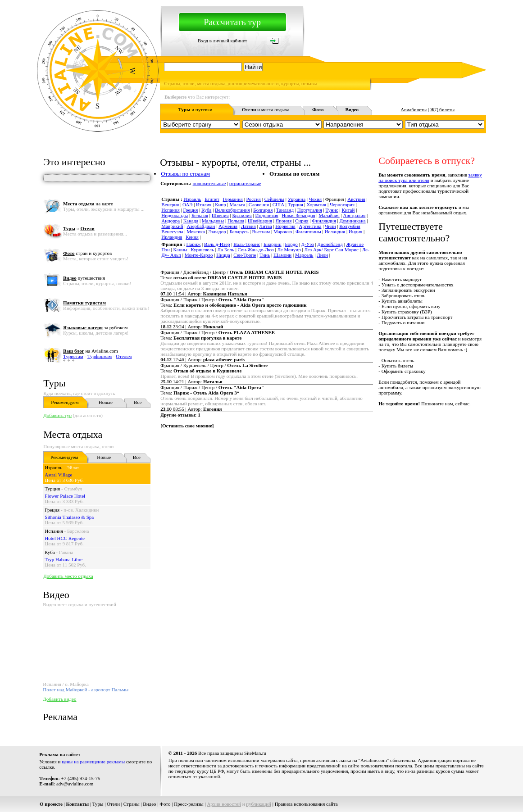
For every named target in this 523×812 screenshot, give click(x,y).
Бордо (291, 244)
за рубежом (95, 327)
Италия (204, 204)
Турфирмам (100, 356)
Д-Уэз (308, 244)
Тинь (265, 255)
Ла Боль (226, 249)
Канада (191, 221)
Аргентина (310, 226)
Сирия (302, 221)
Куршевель (202, 249)
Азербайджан (201, 226)
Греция (52, 510)
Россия (254, 199)
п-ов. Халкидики (81, 510)
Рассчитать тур (232, 22)
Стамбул (73, 489)
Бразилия (242, 215)
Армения (228, 226)
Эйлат (73, 467)
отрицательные (245, 183)
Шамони (282, 255)
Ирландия (172, 237)
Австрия (356, 199)
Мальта (237, 204)
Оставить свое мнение (187, 426)
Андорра (171, 221)
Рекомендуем (65, 402)
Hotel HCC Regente (65, 538)
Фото (165, 804)
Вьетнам (261, 231)
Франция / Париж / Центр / (212, 299)
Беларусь (239, 231)
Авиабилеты (414, 109)
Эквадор (217, 231)
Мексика (196, 231)
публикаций (259, 804)
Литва (265, 226)
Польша (236, 221)
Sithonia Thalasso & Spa (69, 517)
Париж (194, 244)
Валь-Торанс (247, 244)
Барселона (78, 531)
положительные (209, 183)
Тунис (332, 210)
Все (138, 402)
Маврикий (172, 226)
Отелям (124, 356)
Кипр (221, 204)
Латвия (248, 226)
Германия (233, 199)
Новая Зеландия (298, 215)
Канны (180, 249)
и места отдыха (266, 109)
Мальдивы (213, 221)
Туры (54, 383)
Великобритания (232, 210)
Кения (192, 237)
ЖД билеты (442, 109)
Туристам (73, 356)
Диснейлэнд (330, 244)
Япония (284, 221)
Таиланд (285, 210)
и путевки (195, 109)
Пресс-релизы (189, 804)
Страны (132, 804)
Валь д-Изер (217, 244)
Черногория (342, 204)
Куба (50, 552)
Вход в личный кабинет (223, 41)
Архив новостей (224, 804)
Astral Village (58, 475)
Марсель (304, 255)
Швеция (220, 215)
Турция (52, 489)
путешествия (84, 278)
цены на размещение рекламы (93, 762)
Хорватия (317, 204)
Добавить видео (59, 699)
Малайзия (329, 215)
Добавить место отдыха (68, 576)
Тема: (221, 277)
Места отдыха (73, 434)
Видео (149, 804)
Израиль (53, 467)
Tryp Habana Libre (64, 559)
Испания (54, 531)
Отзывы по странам (185, 174)
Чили (330, 226)
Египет (212, 199)
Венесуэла (172, 231)
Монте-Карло (199, 255)
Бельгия (200, 215)
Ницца (223, 255)
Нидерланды (175, 215)
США (278, 204)
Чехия (315, 199)
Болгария (263, 210)
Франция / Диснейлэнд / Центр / (239, 272)
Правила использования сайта (306, 804)
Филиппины (308, 231)
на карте (88, 204)
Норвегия (285, 226)
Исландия (335, 231)
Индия (355, 231)
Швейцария (260, 221)
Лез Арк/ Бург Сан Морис (331, 249)
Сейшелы (274, 199)
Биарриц (273, 244)
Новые (106, 402)
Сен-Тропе (245, 255)
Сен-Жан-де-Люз (256, 249)
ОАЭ (187, 204)
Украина (297, 199)
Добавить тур (57, 415)
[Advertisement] (322, 459)
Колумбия (350, 226)
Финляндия (324, 221)
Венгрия (170, 204)
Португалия (310, 210)
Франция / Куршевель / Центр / (214, 365)
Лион (322, 255)
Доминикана (352, 221)
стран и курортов (87, 253)
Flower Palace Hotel (65, 496)
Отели (113, 804)
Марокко (283, 231)
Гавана (66, 552)
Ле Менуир (289, 249)
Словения (259, 204)
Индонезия (267, 215)
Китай (348, 210)
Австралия (354, 215)
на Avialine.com (91, 351)
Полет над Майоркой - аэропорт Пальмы (86, 690)
